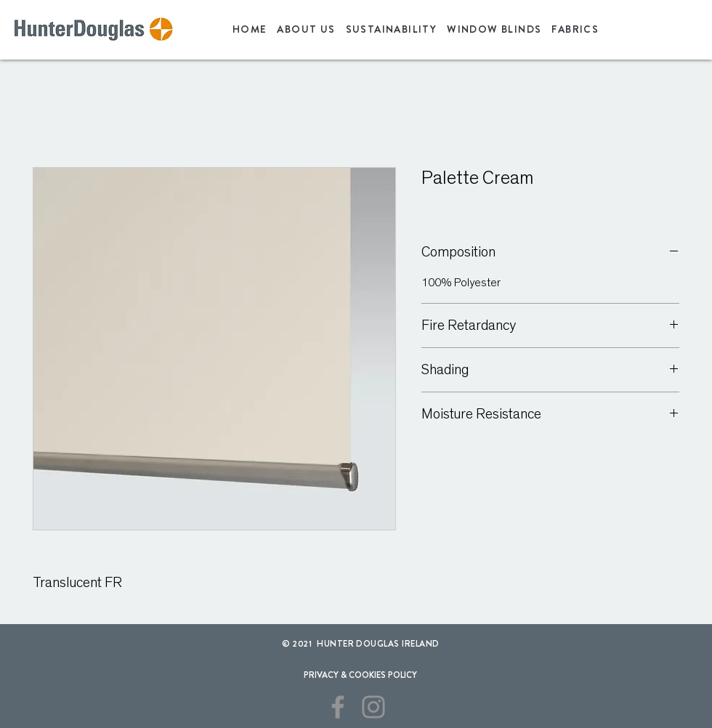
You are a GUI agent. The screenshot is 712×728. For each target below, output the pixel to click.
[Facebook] (338, 707)
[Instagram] (373, 707)
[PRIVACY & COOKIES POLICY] (360, 675)
